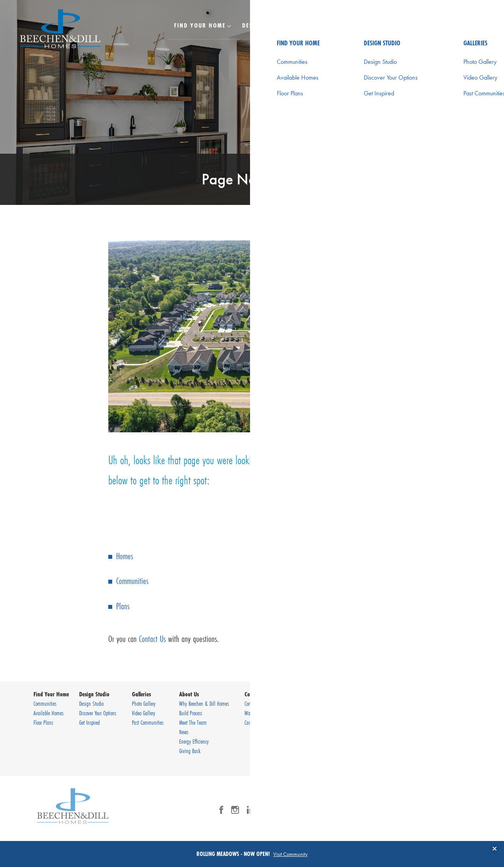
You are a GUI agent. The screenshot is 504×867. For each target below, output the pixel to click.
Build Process (191, 713)
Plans (123, 606)
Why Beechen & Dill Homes (204, 703)
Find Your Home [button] (200, 25)
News (184, 732)
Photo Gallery (144, 703)
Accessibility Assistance (443, 757)
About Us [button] (366, 25)
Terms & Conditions (440, 748)
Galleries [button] (319, 25)
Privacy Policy (434, 738)
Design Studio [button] (265, 25)
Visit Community (290, 854)
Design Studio (91, 703)
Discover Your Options (98, 713)
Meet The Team (193, 722)
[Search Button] (453, 25)
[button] (453, 31)
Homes (125, 556)
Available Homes (48, 713)
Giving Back (190, 751)
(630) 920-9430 (450, 722)
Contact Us (152, 639)
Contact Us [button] (414, 25)
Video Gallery (144, 713)
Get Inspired (89, 722)
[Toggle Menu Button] (473, 26)
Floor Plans (43, 722)
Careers (251, 722)
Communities (132, 581)
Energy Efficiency (194, 741)
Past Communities (148, 722)
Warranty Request (260, 713)
